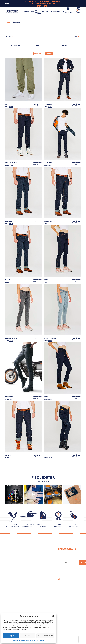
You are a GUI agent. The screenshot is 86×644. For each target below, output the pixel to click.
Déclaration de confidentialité (35, 640)
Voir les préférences (45, 636)
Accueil (8, 22)
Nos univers (29, 550)
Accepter (11, 636)
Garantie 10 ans (46, 562)
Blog (53, 11)
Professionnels (46, 580)
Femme (32, 11)
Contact (43, 574)
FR (6, 4)
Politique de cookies (19, 640)
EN (8, 4)
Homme (27, 11)
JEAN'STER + (33, 1)
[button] (53, 616)
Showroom (59, 11)
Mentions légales (31, 580)
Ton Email (63, 562)
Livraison (28, 562)
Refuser (28, 636)
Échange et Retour (32, 557)
